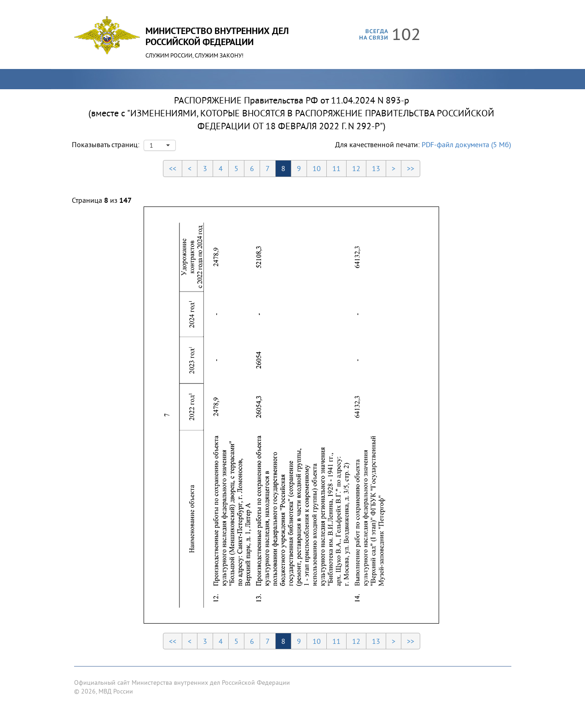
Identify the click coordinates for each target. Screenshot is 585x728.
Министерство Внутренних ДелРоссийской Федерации (217, 36)
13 (376, 168)
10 (317, 168)
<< (173, 168)
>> (411, 168)
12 (356, 168)
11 (336, 168)
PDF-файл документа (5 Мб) (466, 144)
